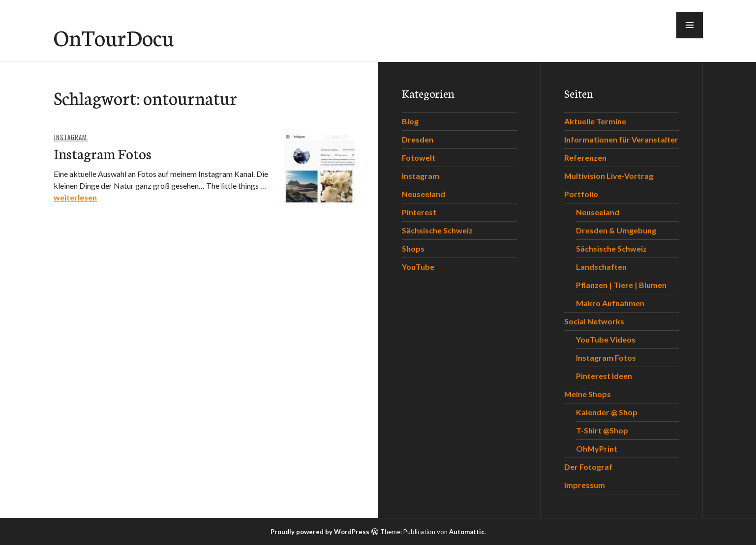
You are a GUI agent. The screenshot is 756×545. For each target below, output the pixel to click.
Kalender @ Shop (607, 412)
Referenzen (585, 158)
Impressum (585, 485)
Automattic (467, 532)
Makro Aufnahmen (610, 303)
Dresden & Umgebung (616, 230)
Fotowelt (419, 158)
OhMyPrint (597, 448)
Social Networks (594, 321)
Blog (410, 121)
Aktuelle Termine (595, 121)
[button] (690, 25)
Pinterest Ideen (604, 376)
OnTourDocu (114, 37)
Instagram (71, 137)
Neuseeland (423, 194)
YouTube (418, 267)
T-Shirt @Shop (602, 430)
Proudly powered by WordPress (320, 532)
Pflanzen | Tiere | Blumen (621, 285)
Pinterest (419, 212)
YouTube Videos (606, 339)
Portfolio (581, 194)
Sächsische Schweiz (437, 230)
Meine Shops (588, 394)
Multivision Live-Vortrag (609, 176)
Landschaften (601, 267)
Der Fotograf (588, 467)
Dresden (418, 139)
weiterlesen (75, 197)
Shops (413, 248)
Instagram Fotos (103, 153)
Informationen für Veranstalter (621, 139)
